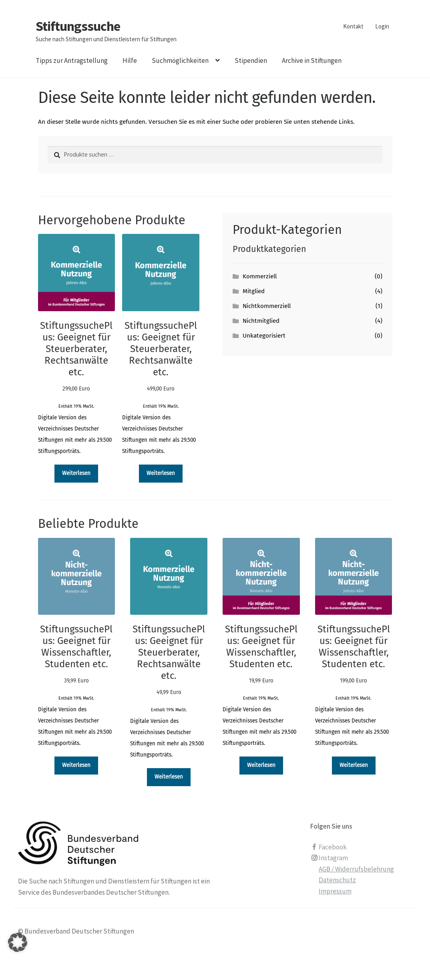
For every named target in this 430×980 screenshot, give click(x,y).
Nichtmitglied (261, 321)
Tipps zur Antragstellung (72, 60)
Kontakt (353, 26)
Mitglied (254, 291)
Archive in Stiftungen (312, 60)
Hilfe (130, 60)
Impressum (335, 891)
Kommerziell (260, 276)
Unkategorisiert (264, 336)
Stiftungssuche (78, 26)
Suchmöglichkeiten (180, 60)
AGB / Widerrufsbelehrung (356, 869)
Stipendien (251, 60)
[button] (18, 952)
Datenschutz (337, 880)
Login (382, 26)
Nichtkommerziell (267, 306)
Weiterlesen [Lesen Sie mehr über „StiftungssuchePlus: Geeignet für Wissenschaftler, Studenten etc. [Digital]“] (76, 765)
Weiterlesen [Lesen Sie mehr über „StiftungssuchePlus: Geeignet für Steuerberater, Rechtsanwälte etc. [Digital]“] (76, 473)
